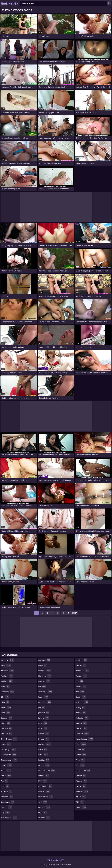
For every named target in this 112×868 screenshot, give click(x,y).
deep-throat (9, 739)
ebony (6, 765)
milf (43, 781)
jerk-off (44, 713)
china (6, 723)
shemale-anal (85, 739)
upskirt (81, 776)
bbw (5, 702)
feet (5, 786)
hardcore (45, 676)
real (80, 692)
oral (43, 802)
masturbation (47, 770)
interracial (45, 692)
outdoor (81, 660)
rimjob (81, 713)
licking (44, 765)
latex (43, 749)
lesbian (44, 760)
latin (43, 755)
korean (44, 739)
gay (5, 812)
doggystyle (8, 749)
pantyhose (82, 671)
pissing (81, 686)
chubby (7, 734)
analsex (7, 681)
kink (43, 723)
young (81, 807)
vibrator (81, 781)
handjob (45, 671)
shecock (81, 728)
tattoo (81, 755)
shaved (81, 723)
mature (44, 776)
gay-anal (44, 660)
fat (5, 781)
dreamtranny (9, 760)
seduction (82, 718)
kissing (44, 734)
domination (9, 755)
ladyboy (44, 744)
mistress (44, 791)
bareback (8, 692)
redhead (82, 702)
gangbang (8, 802)
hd (42, 686)
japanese (45, 702)
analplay (7, 676)
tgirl (80, 765)
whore (81, 797)
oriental (44, 818)
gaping (6, 807)
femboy (7, 791)
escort (6, 770)
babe (5, 686)
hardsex (44, 681)
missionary (45, 786)
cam (6, 713)
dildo (6, 744)
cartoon (7, 718)
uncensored (83, 770)
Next (74, 613)
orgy (43, 812)
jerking (44, 718)
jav (42, 707)
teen (80, 760)
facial (6, 776)
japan (43, 697)
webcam (82, 791)
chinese (7, 728)
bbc (5, 697)
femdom (7, 797)
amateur (7, 660)
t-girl (81, 744)
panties (81, 665)
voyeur (81, 786)
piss (80, 681)
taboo (80, 749)
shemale (82, 734)
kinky (43, 728)
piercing (81, 676)
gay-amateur (9, 818)
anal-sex (7, 671)
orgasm (44, 807)
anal (6, 665)
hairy (43, 665)
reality (81, 697)
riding (81, 707)
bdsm (6, 707)
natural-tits (45, 797)
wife (80, 802)
